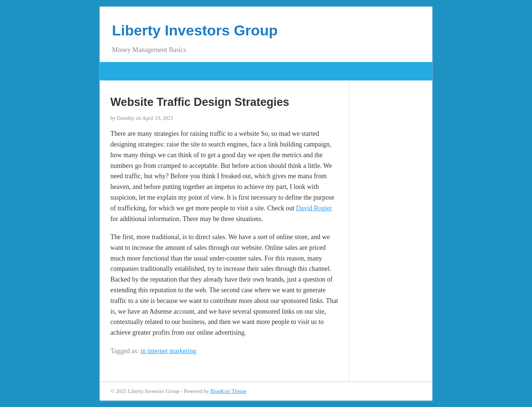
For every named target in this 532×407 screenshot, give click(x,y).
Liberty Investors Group (195, 30)
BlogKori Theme (228, 391)
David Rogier (314, 208)
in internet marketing (169, 351)
